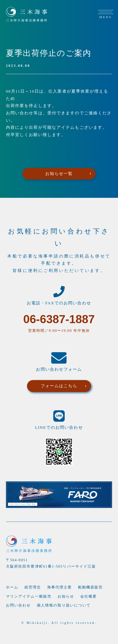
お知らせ (66, 596)
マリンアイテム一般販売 (29, 596)
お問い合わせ (18, 605)
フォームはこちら (59, 386)
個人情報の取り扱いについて (64, 605)
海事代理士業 (60, 587)
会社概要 (88, 596)
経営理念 (33, 587)
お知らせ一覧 (59, 174)
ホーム (12, 587)
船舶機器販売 (90, 587)
